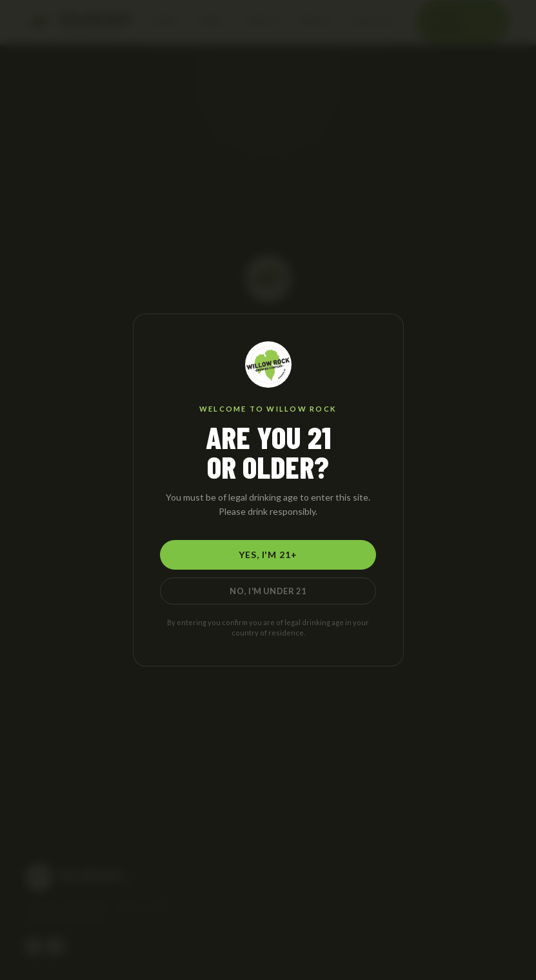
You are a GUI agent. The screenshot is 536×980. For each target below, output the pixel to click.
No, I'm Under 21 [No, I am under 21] (268, 591)
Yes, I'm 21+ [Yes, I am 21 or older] (268, 555)
